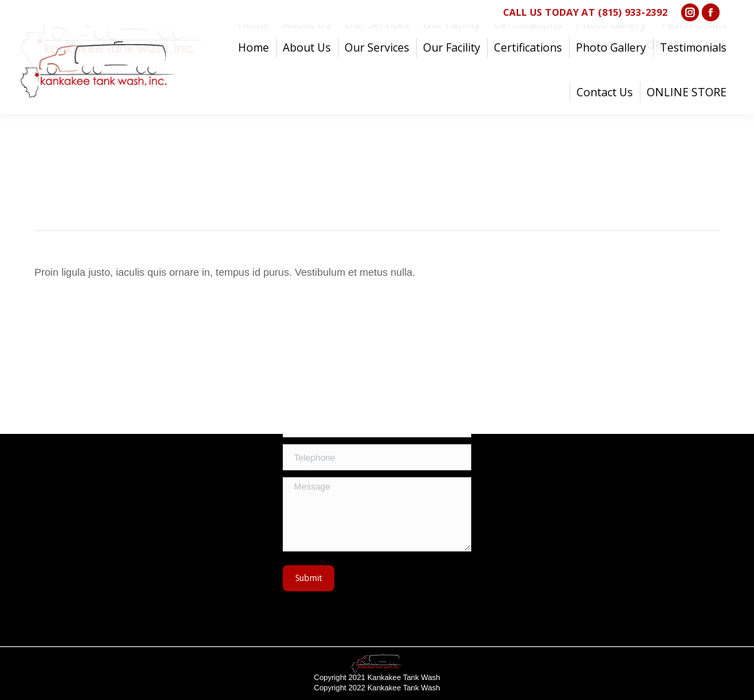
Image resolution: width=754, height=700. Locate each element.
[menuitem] (254, 47)
